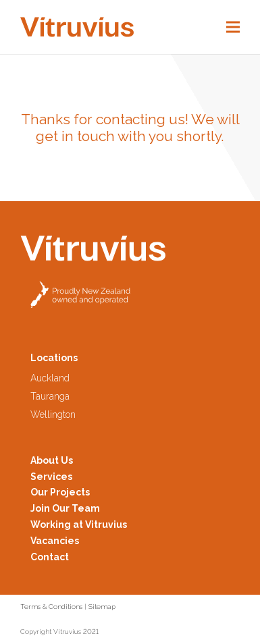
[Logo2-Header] (77, 27)
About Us (52, 460)
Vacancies (55, 541)
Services (51, 477)
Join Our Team (65, 508)
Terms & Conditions (51, 607)
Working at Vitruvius (79, 525)
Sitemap (102, 607)
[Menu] (233, 27)
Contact (50, 557)
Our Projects (60, 492)
